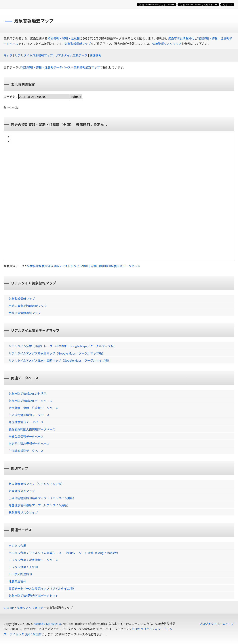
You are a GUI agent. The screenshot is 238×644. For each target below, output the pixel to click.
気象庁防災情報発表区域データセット (33, 596)
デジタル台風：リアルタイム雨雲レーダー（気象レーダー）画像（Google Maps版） (64, 553)
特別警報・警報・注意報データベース (46, 67)
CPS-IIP (9, 608)
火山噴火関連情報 (20, 574)
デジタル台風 (17, 546)
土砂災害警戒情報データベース (29, 415)
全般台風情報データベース (26, 436)
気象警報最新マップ (78, 44)
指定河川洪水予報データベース (29, 443)
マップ (8, 55)
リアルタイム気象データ (71, 55)
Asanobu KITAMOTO (47, 624)
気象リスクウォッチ (30, 608)
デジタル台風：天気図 (23, 567)
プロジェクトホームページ (217, 624)
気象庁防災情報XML (181, 38)
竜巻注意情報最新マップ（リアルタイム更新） (39, 505)
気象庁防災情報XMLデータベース (30, 401)
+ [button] (8, 137)
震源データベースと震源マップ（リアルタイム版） (42, 588)
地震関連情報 (17, 581)
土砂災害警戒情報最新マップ (28, 306)
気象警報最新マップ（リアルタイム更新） (36, 484)
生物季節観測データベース (26, 451)
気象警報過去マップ (22, 491)
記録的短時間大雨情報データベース (32, 429)
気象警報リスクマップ (167, 44)
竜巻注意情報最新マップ (25, 313)
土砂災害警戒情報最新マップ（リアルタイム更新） (42, 498)
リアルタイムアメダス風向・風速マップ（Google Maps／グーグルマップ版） (60, 360)
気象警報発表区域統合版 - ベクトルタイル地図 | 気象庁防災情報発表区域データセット (84, 266)
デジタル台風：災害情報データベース (33, 560)
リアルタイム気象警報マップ (34, 55)
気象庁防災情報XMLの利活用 (27, 394)
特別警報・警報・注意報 (64, 38)
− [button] (8, 141)
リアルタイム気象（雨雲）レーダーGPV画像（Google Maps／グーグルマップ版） (62, 346)
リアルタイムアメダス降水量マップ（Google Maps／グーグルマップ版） (57, 353)
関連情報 (96, 55)
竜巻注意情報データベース (26, 422)
